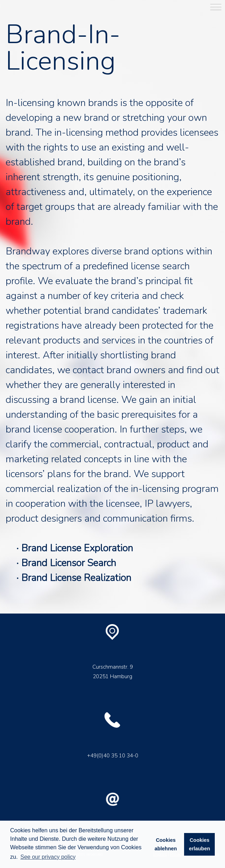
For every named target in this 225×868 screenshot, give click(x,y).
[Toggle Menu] (216, 7)
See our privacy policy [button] (48, 857)
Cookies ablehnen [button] (166, 844)
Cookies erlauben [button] (200, 844)
